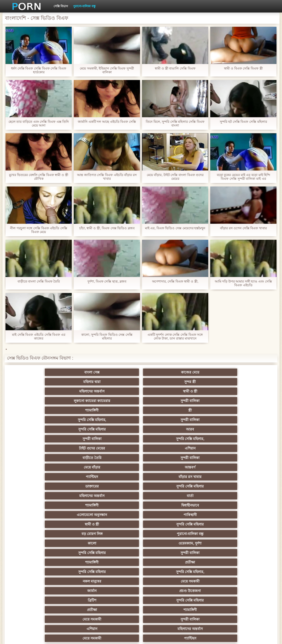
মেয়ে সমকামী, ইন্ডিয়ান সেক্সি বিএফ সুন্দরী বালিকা (107, 70)
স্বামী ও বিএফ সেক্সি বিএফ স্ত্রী (243, 68)
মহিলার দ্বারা (141, 372)
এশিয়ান (141, 401)
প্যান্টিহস (141, 410)
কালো (92, 439)
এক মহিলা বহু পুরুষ (190, 524)
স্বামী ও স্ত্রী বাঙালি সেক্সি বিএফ (175, 68)
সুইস (92, 562)
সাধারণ (92, 543)
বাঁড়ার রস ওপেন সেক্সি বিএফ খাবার (243, 228)
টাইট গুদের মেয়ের (92, 401)
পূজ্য (190, 496)
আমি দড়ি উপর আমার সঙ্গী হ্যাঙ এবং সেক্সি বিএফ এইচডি (243, 283)
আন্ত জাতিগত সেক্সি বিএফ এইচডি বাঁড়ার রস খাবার (107, 177)
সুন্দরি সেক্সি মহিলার (141, 391)
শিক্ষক (43, 496)
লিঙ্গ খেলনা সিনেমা (141, 581)
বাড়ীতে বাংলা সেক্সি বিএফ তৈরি (39, 281)
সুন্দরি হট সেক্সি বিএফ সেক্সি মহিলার (243, 122)
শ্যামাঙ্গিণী (190, 382)
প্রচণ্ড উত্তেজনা (141, 458)
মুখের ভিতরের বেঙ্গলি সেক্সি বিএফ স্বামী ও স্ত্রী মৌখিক (38, 177)
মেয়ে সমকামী (43, 458)
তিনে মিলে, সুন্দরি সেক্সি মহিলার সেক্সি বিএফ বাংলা (175, 123)
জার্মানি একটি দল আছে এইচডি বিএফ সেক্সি (107, 122)
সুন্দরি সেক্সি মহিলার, (43, 391)
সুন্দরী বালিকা (141, 382)
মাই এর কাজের (141, 543)
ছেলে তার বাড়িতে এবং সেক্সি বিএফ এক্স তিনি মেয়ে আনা (39, 123)
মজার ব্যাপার (239, 515)
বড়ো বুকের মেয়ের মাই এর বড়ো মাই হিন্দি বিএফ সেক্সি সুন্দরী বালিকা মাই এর (243, 177)
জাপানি (190, 486)
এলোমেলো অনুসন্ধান (43, 429)
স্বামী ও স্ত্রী (43, 382)
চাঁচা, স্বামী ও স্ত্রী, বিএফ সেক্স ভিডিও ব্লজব (107, 228)
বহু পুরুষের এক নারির (190, 515)
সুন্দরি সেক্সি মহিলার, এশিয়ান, (190, 505)
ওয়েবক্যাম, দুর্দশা (141, 439)
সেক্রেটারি (43, 562)
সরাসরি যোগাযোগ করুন (43, 572)
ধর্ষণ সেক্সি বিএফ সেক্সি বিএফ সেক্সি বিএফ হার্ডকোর (39, 70)
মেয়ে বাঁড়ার (43, 410)
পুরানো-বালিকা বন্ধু (84, 6)
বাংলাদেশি (141, 505)
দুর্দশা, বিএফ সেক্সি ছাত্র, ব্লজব (107, 281)
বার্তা (141, 420)
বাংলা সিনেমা (92, 486)
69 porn (141, 562)
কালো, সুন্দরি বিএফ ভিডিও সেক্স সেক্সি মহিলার (107, 336)
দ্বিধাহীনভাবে (239, 420)
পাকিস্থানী (92, 429)
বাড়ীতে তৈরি (190, 401)
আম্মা (43, 524)
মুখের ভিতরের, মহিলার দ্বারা (92, 581)
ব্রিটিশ (190, 458)
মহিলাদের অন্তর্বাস (239, 372)
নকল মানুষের (239, 448)
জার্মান (92, 458)
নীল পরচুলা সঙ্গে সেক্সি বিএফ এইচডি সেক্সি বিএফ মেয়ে (39, 230)
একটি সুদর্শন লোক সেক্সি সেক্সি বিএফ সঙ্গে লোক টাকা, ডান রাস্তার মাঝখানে (175, 336)
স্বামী (190, 591)
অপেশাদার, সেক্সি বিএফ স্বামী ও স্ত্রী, (175, 281)
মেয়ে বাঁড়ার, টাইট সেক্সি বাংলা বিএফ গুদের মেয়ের (175, 177)
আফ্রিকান (43, 591)
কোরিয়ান (190, 572)
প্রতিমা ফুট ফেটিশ (92, 515)
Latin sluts (92, 524)
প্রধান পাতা (226, 636)
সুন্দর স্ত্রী (190, 372)
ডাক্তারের (239, 410)
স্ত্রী (239, 382)
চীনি (141, 534)
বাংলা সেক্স (43, 372)
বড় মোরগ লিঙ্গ (239, 429)
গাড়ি (190, 477)
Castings (43, 553)
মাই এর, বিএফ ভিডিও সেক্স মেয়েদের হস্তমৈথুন (175, 228)
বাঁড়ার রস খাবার (190, 410)
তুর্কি (43, 505)
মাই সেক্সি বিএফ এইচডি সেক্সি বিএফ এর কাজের (39, 336)
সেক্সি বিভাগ (61, 6)
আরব (190, 391)
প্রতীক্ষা (92, 448)
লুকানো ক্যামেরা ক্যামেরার (92, 382)
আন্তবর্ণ (92, 410)
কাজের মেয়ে (92, 372)
